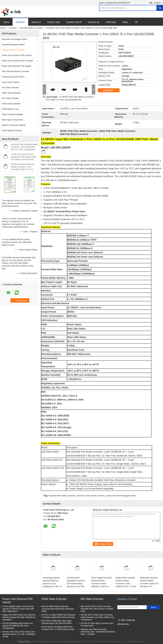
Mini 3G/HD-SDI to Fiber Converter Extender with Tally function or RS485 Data (97, 609)
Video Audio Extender (11, 104)
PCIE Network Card (10, 109)
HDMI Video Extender (11, 93)
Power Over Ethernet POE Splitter (17, 66)
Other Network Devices (12, 131)
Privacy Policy (24, 642)
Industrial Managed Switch (13, 45)
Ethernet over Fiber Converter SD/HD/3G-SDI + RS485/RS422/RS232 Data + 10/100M (98, 632)
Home (6, 22)
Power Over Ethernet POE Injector (17, 55)
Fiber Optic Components (12, 120)
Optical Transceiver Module (14, 125)
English (159, 3)
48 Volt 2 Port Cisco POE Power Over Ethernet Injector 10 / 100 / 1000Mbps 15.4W (19, 634)
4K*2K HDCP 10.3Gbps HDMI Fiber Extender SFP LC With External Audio (58, 628)
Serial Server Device (11, 82)
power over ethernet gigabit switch (121, 496)
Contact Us (94, 22)
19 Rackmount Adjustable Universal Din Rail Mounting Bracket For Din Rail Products (76, 584)
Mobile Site (123, 624)
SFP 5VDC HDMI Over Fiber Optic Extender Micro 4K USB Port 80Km (57, 622)
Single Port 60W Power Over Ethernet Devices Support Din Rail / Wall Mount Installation (19, 617)
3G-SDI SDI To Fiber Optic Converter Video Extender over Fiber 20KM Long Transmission (97, 617)
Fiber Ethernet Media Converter (15, 71)
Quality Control (74, 22)
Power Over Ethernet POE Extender (17, 61)
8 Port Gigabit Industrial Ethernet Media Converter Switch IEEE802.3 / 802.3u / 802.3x (101, 584)
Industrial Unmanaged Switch (15, 39)
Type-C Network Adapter (12, 114)
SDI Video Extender (10, 88)
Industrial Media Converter (31, 28)
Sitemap (131, 620)
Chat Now (111, 22)
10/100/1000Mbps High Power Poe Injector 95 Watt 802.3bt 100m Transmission (18, 626)
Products (20, 22)
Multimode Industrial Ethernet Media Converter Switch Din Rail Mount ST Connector (149, 584)
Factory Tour (54, 22)
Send (153, 607)
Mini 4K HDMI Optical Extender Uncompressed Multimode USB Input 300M (58, 609)
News (125, 22)
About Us (36, 22)
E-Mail (122, 620)
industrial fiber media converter (62, 496)
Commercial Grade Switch (13, 77)
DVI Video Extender (10, 98)
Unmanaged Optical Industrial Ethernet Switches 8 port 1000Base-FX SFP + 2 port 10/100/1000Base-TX (52, 585)
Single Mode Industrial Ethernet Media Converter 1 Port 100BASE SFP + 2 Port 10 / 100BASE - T (126, 584)
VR (136, 22)
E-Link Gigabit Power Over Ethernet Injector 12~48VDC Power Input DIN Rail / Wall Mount (18, 609)
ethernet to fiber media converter (91, 496)
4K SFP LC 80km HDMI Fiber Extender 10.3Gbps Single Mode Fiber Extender (59, 616)
